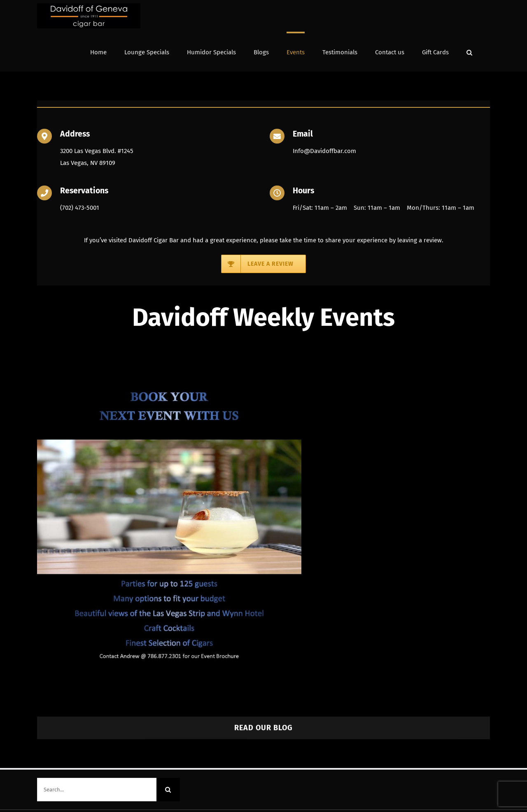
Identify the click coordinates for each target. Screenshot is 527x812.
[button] (469, 52)
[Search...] (97, 788)
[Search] (168, 788)
